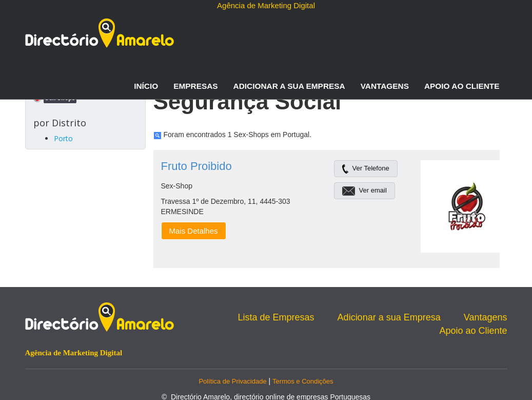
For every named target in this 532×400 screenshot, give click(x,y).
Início (146, 86)
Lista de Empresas (276, 317)
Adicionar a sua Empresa (289, 86)
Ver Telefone (366, 168)
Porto (63, 138)
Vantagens (385, 86)
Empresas (195, 86)
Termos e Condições (303, 381)
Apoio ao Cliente (462, 86)
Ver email (364, 190)
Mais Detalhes (194, 231)
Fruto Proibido (196, 166)
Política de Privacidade (232, 381)
